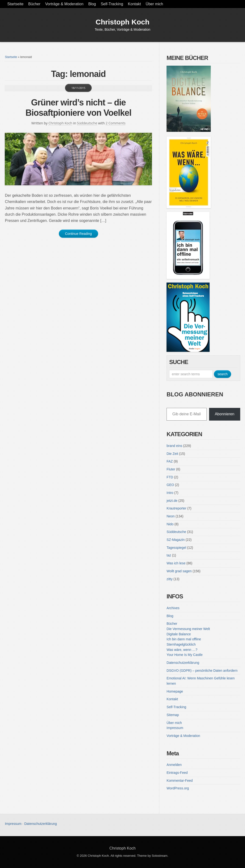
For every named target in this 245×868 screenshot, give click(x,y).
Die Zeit (172, 454)
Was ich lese (176, 563)
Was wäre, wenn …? (182, 650)
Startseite (15, 4)
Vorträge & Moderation (64, 4)
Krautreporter (176, 508)
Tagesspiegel (176, 548)
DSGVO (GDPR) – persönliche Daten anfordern (202, 671)
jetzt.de (172, 501)
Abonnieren (225, 414)
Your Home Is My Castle (184, 655)
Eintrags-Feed (177, 773)
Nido (170, 524)
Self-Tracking (112, 4)
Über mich (154, 4)
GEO (170, 485)
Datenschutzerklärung (183, 663)
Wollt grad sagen (179, 571)
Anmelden (174, 765)
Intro (170, 493)
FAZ (170, 461)
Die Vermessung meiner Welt (188, 629)
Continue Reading (78, 234)
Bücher (34, 4)
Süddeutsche (87, 123)
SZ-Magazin (175, 540)
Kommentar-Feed (180, 781)
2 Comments (116, 123)
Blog (92, 4)
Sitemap (173, 715)
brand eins (174, 446)
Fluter (171, 469)
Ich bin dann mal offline (184, 639)
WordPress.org (178, 788)
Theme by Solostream (152, 856)
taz (169, 555)
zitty (170, 579)
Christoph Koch (123, 22)
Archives (173, 608)
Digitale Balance (179, 634)
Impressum (175, 728)
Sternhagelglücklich (181, 644)
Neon (170, 516)
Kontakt (134, 4)
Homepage (175, 691)
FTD (170, 477)
